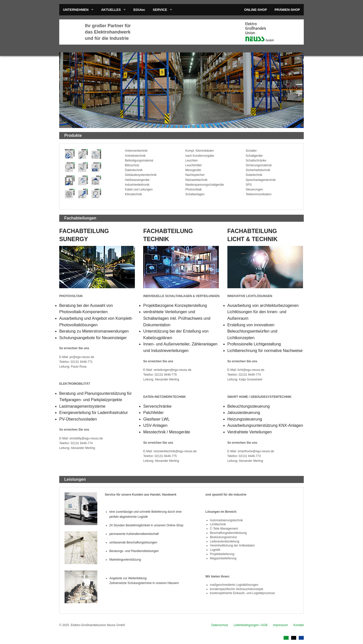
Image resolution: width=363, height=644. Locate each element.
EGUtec (139, 10)
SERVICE (160, 10)
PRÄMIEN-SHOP (287, 10)
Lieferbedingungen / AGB (251, 625)
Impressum (280, 625)
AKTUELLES (111, 10)
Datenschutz (220, 625)
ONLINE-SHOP (256, 10)
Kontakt (299, 625)
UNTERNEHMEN (76, 10)
